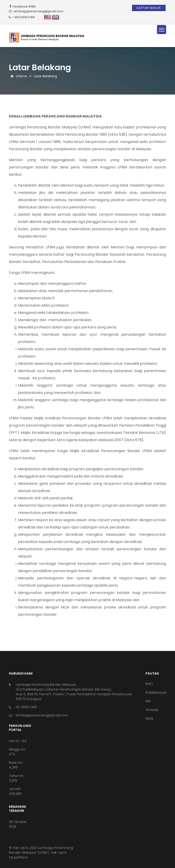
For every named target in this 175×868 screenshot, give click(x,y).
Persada (152, 710)
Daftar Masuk (149, 8)
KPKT (149, 684)
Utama (18, 76)
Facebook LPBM (22, 6)
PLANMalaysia (156, 693)
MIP (148, 701)
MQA (149, 718)
